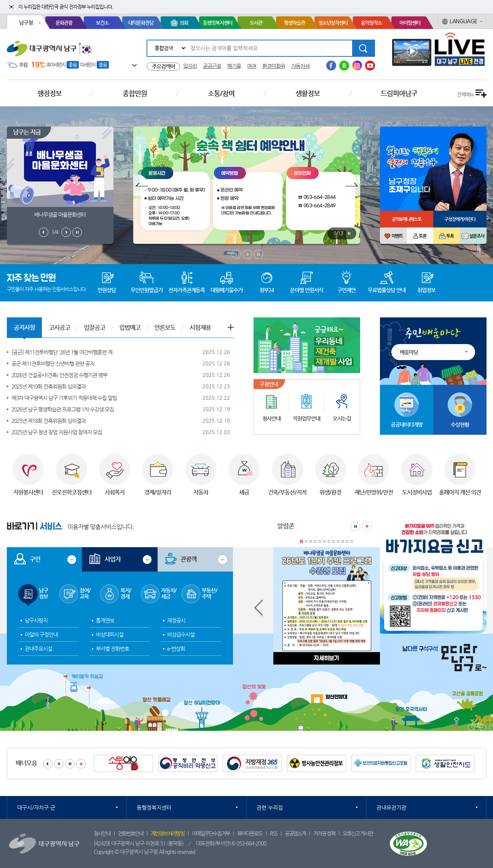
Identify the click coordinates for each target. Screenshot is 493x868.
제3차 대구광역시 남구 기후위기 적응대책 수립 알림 (64, 398)
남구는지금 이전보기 (44, 232)
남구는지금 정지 (77, 232)
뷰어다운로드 (250, 833)
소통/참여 (221, 93)
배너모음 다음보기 (59, 764)
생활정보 (308, 93)
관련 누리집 (270, 807)
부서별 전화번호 (112, 649)
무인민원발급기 (147, 290)
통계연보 (105, 620)
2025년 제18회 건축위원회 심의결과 (49, 421)
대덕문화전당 (141, 23)
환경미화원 (274, 66)
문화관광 (64, 23)
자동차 (201, 492)
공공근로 (212, 66)
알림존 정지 (355, 526)
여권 (252, 66)
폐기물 (234, 66)
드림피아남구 (399, 93)
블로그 (344, 66)
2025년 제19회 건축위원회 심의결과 (49, 386)
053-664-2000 (251, 843)
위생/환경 (330, 492)
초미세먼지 (56, 65)
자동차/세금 (169, 593)
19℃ (38, 65)
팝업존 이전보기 (141, 185)
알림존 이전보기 (258, 608)
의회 (184, 23)
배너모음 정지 (70, 764)
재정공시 (176, 620)
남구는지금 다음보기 (66, 232)
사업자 (113, 559)
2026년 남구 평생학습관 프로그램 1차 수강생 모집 (63, 409)
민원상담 (107, 290)
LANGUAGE (463, 21)
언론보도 (165, 328)
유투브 (370, 66)
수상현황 (460, 424)
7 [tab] (329, 541)
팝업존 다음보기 (353, 185)
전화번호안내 (131, 833)
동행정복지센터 (218, 23)
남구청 (26, 22)
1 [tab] (302, 541)
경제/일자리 (158, 492)
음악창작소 (371, 23)
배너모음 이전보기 (48, 764)
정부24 (266, 290)
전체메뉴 (465, 94)
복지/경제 (126, 593)
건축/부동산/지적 (287, 492)
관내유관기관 (391, 807)
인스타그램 (357, 66)
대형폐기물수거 (227, 290)
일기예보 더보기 (131, 65)
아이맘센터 (410, 23)
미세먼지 (88, 65)
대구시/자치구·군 (36, 807)
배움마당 (409, 352)
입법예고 (130, 328)
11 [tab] (347, 541)
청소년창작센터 (333, 23)
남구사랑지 (36, 620)
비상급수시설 (181, 634)
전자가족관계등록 (187, 290)
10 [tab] (343, 541)
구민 (35, 559)
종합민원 (135, 93)
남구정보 (43, 593)
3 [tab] (311, 541)
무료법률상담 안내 (387, 290)
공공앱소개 (295, 833)
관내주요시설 (38, 649)
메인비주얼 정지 (258, 254)
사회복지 (115, 492)
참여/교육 (85, 593)
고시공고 (59, 328)
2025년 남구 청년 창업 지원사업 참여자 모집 (57, 432)
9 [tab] (338, 541)
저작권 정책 (324, 833)
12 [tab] (352, 541)
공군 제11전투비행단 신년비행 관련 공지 (53, 364)
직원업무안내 (306, 418)
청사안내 (271, 418)
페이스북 (331, 66)
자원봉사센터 (28, 492)
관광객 (188, 559)
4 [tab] (315, 541)
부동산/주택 (209, 593)
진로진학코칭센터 (72, 492)
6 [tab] (324, 541)
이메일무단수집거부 (211, 833)
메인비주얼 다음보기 (247, 254)
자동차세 (300, 66)
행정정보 (49, 93)
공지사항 (24, 328)
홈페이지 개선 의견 (460, 492)
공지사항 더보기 (231, 327)
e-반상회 (176, 649)
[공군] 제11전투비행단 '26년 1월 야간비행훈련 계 (62, 352)
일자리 (190, 66)
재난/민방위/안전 (374, 492)
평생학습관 (294, 23)
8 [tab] (333, 541)
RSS (274, 833)
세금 (244, 492)
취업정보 (426, 290)
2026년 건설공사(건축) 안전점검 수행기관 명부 (59, 375)
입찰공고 (94, 328)
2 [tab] (306, 541)
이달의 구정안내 (41, 634)
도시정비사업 (417, 492)
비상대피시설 (110, 634)
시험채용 (200, 328)
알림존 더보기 (367, 526)
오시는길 (342, 418)
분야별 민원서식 (307, 290)
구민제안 (346, 290)
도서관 (256, 23)
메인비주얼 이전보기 (236, 254)
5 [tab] (320, 541)
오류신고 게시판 (358, 833)
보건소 (102, 23)
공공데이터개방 (407, 424)
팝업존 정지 (349, 233)
